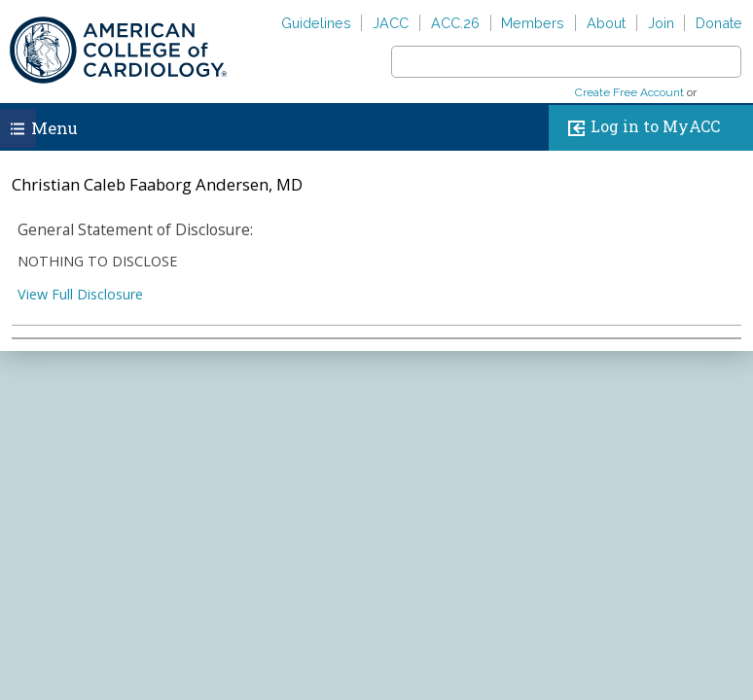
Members (533, 23)
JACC (391, 23)
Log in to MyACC (640, 128)
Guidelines (316, 23)
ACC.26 (455, 23)
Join (661, 23)
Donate (719, 23)
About (606, 23)
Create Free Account (629, 92)
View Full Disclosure (80, 294)
